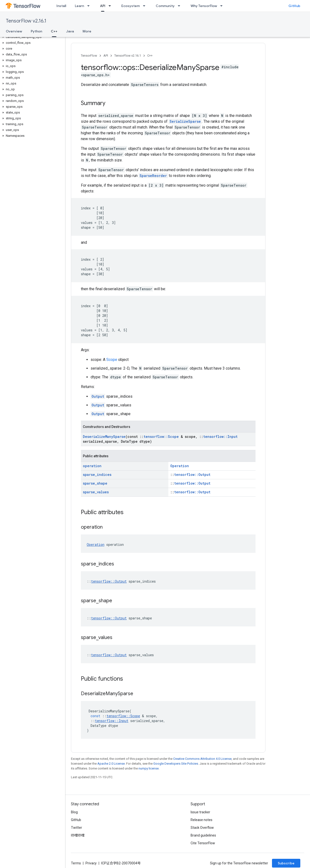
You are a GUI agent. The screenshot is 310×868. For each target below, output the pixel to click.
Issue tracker (200, 812)
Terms (76, 863)
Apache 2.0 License (111, 764)
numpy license (149, 768)
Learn (79, 6)
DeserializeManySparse (104, 437)
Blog (74, 812)
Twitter (77, 828)
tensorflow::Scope (161, 437)
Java (70, 31)
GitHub (294, 6)
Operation (180, 466)
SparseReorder (153, 176)
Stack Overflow (202, 828)
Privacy (91, 863)
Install (61, 6)
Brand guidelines (203, 835)
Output (98, 396)
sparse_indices (97, 475)
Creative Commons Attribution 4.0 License (202, 759)
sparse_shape (95, 483)
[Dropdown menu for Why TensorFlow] (223, 6)
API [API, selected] (103, 6)
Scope (112, 360)
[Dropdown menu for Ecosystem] (146, 6)
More (87, 31)
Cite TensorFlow (203, 843)
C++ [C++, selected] (54, 31)
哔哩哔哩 (78, 835)
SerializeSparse (185, 121)
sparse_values (96, 492)
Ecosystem (131, 6)
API (106, 56)
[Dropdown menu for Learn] (90, 6)
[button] (32, 37)
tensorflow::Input (220, 437)
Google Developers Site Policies (176, 764)
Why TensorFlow (204, 6)
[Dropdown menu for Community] (180, 6)
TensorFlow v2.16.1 (26, 21)
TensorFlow (89, 56)
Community (165, 6)
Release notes (201, 820)
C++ (150, 56)
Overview (14, 31)
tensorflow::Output (192, 475)
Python (36, 31)
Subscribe (286, 863)
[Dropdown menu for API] (111, 6)
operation (92, 466)
